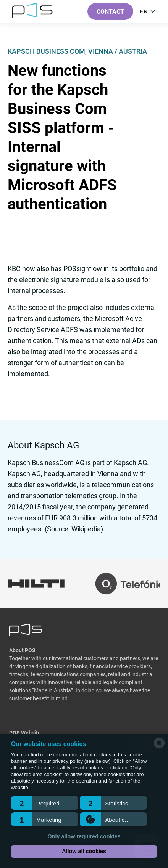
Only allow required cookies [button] (84, 836)
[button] (45, 803)
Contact (110, 12)
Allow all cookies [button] (84, 851)
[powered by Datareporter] (159, 748)
